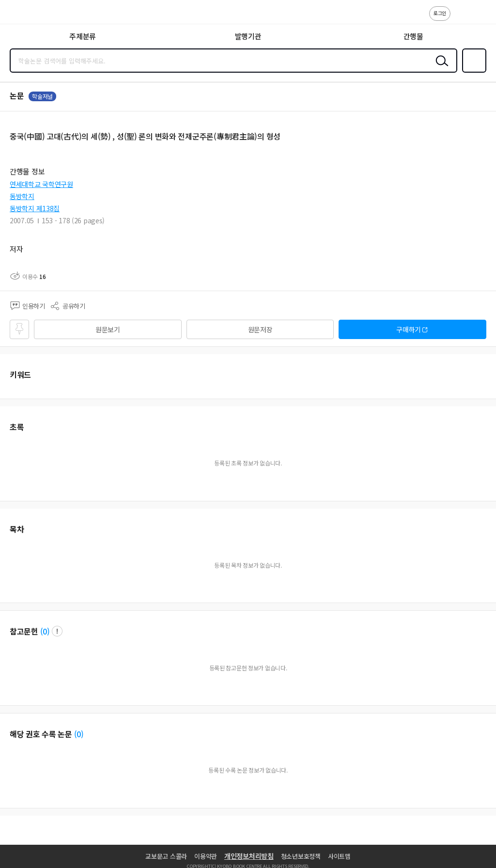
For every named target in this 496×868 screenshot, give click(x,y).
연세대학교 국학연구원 (41, 184)
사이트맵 (339, 856)
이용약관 (206, 856)
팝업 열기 (57, 631)
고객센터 (461, 18)
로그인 (440, 13)
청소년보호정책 (301, 856)
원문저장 (260, 329)
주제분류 (83, 36)
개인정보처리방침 (249, 856)
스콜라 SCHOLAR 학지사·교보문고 (29, 15)
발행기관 (248, 36)
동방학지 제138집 (35, 208)
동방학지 (22, 196)
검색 (440, 68)
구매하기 (409, 329)
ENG (481, 18)
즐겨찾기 (472, 72)
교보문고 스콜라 (166, 856)
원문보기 (108, 329)
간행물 (413, 36)
